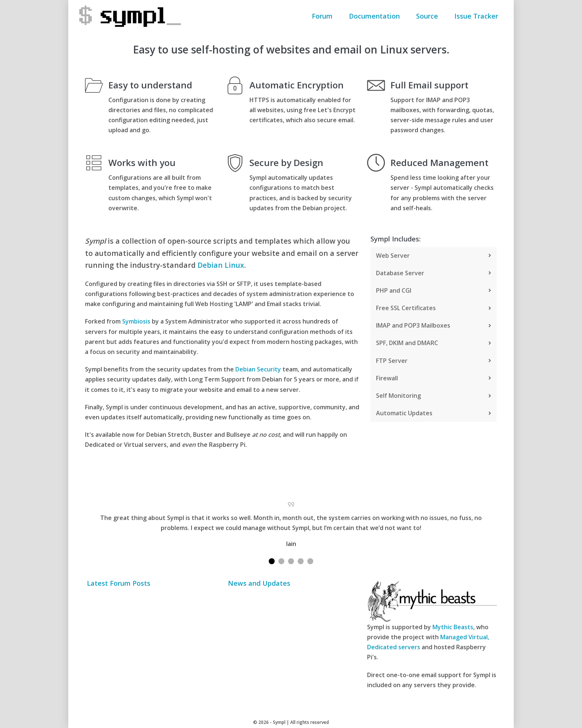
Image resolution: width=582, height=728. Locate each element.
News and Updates (259, 584)
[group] (222, 253)
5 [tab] (310, 561)
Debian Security (258, 369)
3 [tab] (291, 561)
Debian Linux (221, 265)
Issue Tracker (476, 16)
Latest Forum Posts (119, 584)
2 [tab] (281, 561)
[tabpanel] (291, 523)
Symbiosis (136, 321)
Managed (454, 637)
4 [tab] (301, 561)
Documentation (374, 16)
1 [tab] (272, 561)
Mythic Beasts (453, 627)
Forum (322, 16)
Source (427, 16)
